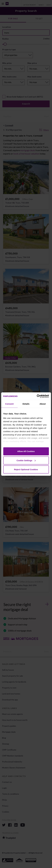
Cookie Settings (26, 460)
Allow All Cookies (26, 451)
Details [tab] (26, 404)
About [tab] (43, 404)
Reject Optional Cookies (26, 469)
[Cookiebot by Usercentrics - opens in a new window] (37, 396)
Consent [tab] (9, 404)
